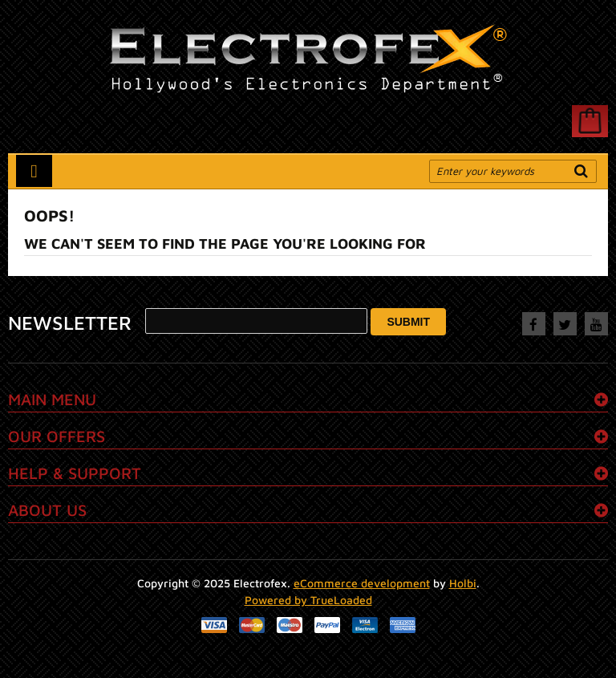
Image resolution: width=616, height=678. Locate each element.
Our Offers (57, 436)
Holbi (463, 583)
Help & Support (75, 473)
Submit (408, 322)
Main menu (52, 399)
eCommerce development (362, 583)
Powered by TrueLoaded (308, 600)
